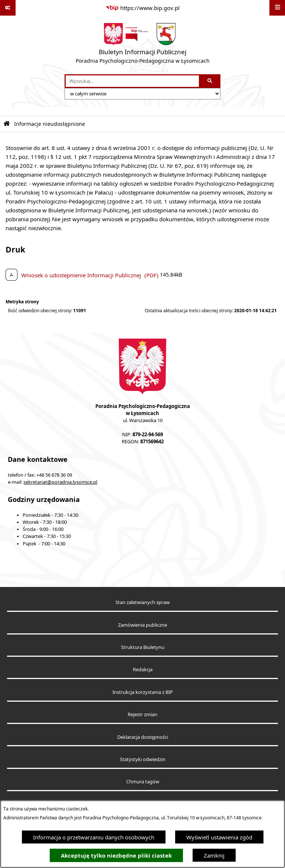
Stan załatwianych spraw (142, 602)
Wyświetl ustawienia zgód (219, 837)
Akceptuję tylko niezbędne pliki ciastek (116, 856)
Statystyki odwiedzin (143, 759)
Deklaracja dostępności (143, 737)
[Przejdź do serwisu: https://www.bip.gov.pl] (142, 8)
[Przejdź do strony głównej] (143, 45)
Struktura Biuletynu (143, 647)
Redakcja (143, 670)
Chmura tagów (143, 782)
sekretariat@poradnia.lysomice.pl (60, 482)
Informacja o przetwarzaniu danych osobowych (94, 837)
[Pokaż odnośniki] (8, 8)
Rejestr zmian (142, 714)
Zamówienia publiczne (142, 625)
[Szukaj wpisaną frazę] (210, 81)
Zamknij (214, 855)
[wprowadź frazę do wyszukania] (132, 81)
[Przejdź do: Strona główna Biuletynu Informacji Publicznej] (7, 124)
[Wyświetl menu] (277, 8)
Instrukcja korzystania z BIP (143, 692)
